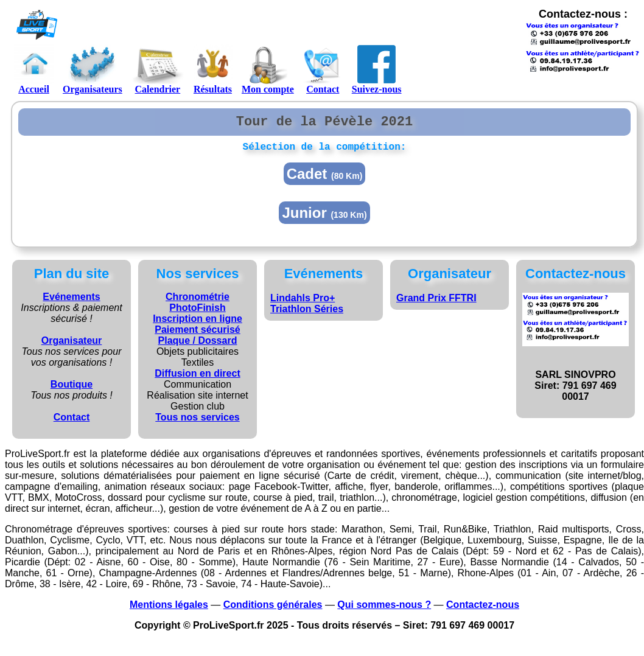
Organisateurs (93, 69)
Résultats (213, 69)
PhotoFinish (197, 313)
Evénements (71, 302)
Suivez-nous (377, 69)
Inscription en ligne (198, 324)
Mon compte (268, 69)
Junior (324, 218)
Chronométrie (198, 302)
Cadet (325, 179)
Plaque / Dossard (198, 346)
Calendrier (158, 69)
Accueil (34, 69)
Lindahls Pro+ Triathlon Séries (307, 309)
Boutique (72, 390)
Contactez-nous (483, 610)
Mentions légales (169, 610)
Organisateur (72, 346)
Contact (323, 69)
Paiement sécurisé (198, 335)
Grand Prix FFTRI (436, 303)
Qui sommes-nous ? (384, 610)
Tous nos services (197, 423)
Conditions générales (273, 610)
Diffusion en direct (197, 379)
